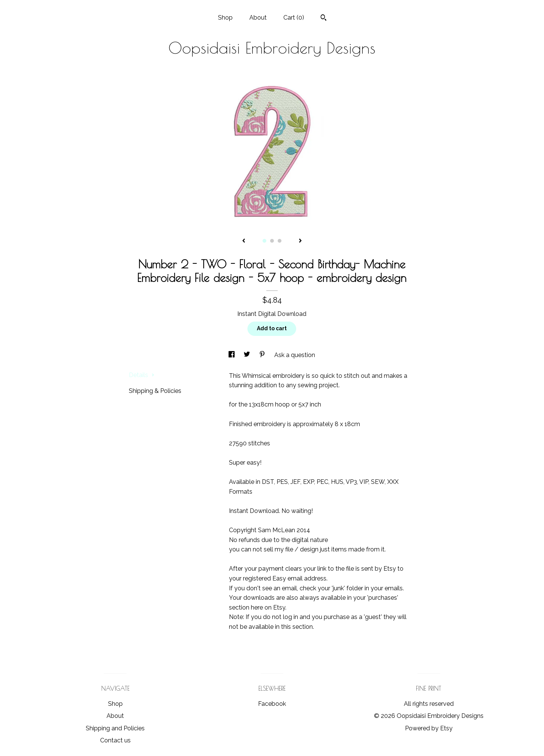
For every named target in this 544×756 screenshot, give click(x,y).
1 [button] (264, 241)
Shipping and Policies (115, 728)
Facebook (272, 704)
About (258, 18)
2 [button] (272, 241)
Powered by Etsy (429, 728)
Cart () (294, 18)
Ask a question (295, 355)
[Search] (324, 18)
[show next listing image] (300, 241)
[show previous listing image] (244, 241)
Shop (225, 18)
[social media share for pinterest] (263, 355)
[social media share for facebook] (232, 355)
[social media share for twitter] (248, 355)
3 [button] (280, 241)
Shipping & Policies (155, 391)
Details (142, 375)
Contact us (115, 740)
